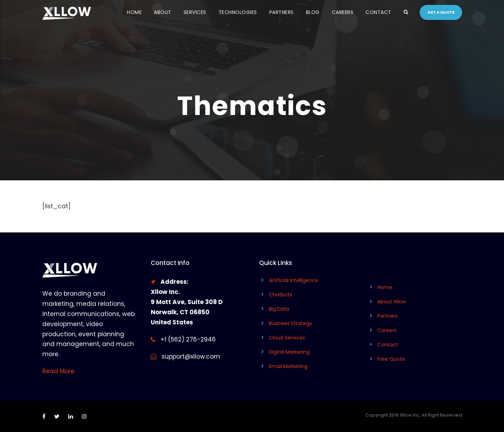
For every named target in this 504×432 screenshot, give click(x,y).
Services (195, 12)
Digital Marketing (289, 352)
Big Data (279, 309)
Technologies (238, 12)
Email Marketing (288, 366)
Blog (313, 12)
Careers (343, 12)
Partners (282, 12)
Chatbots (281, 295)
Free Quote (391, 359)
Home (134, 12)
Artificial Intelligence (294, 280)
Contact (378, 12)
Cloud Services (287, 338)
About (163, 12)
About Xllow (392, 302)
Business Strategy (290, 323)
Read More (58, 371)
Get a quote (441, 12)
